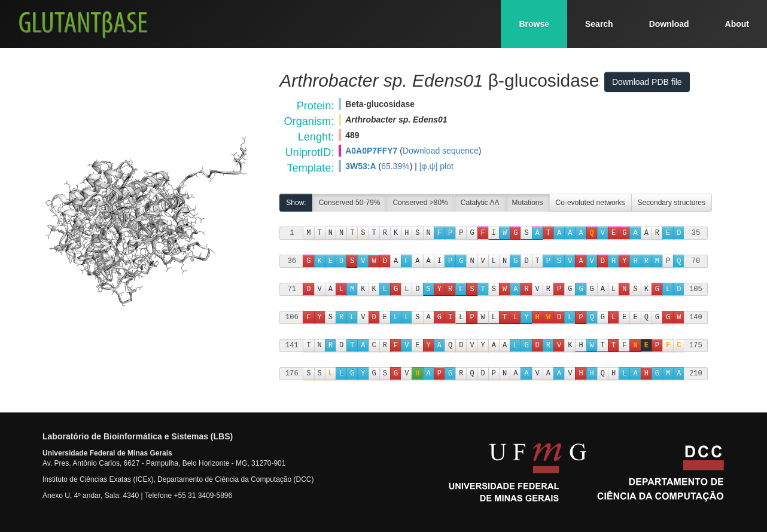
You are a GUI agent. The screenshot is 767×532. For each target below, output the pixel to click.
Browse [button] (534, 24)
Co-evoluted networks (591, 203)
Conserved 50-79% (350, 203)
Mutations (528, 203)
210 (696, 373)
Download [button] (669, 24)
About (737, 24)
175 (696, 345)
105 (696, 289)
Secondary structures (672, 203)
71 (292, 289)
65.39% (395, 166)
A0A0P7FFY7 (371, 151)
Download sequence (441, 151)
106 (292, 317)
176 (292, 373)
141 (292, 345)
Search (599, 24)
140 (696, 317)
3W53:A (360, 166)
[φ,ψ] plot (436, 166)
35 (696, 233)
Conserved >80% (420, 203)
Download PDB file (647, 82)
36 (292, 261)
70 (696, 261)
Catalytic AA (480, 203)
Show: (296, 203)
